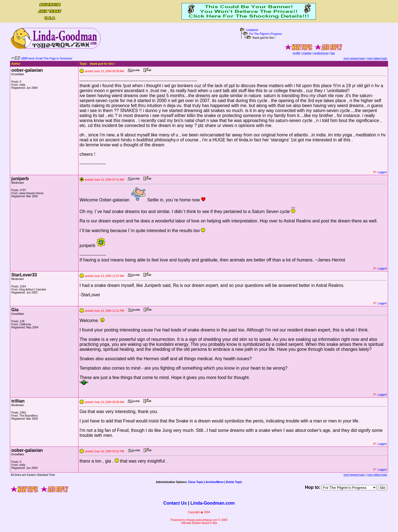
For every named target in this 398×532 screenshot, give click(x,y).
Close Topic (196, 482)
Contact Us (175, 503)
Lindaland (252, 30)
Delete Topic (234, 482)
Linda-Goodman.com (213, 503)
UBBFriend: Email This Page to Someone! (47, 59)
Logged (382, 172)
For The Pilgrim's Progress (266, 34)
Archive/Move (215, 482)
